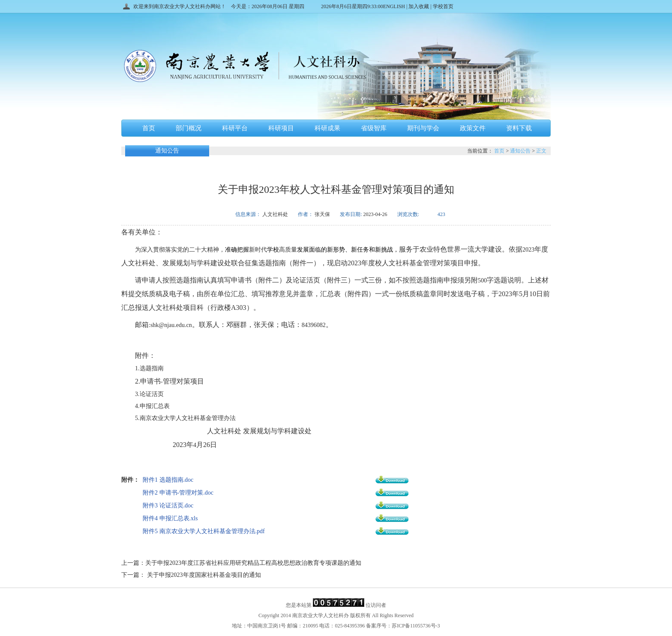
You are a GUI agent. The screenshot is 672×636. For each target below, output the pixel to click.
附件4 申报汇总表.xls (170, 518)
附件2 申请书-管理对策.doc (178, 493)
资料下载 (519, 128)
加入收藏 (419, 6)
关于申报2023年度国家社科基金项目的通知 (203, 575)
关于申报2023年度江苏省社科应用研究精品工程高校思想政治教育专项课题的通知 (253, 563)
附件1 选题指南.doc (168, 480)
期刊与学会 (423, 128)
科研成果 (327, 128)
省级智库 (374, 128)
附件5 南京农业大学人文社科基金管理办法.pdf (204, 531)
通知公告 (520, 151)
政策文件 (473, 128)
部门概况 (189, 128)
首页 (149, 128)
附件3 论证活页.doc (168, 505)
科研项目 (281, 128)
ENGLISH (395, 6)
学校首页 (442, 6)
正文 (541, 151)
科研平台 (235, 128)
